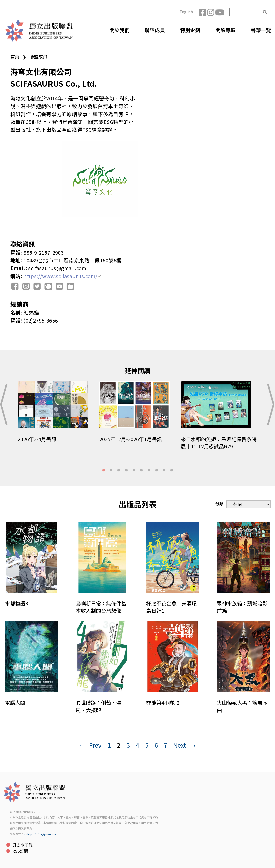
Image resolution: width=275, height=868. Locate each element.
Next (180, 745)
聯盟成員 (155, 30)
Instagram (211, 12)
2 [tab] (111, 470)
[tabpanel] (56, 415)
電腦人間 (15, 703)
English (186, 12)
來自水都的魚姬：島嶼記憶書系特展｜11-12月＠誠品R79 (219, 443)
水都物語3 (17, 603)
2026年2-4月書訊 (37, 439)
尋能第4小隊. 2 (163, 703)
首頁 (15, 56)
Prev (95, 745)
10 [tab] (172, 470)
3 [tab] (119, 470)
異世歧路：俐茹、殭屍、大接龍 (98, 706)
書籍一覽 (261, 30)
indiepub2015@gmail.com (43, 834)
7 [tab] (149, 470)
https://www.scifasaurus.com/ (62, 276)
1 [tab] (104, 470)
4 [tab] (126, 470)
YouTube (219, 12)
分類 (219, 504)
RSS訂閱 (20, 851)
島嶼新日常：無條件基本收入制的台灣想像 (101, 607)
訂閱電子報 (22, 845)
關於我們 (119, 30)
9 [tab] (164, 470)
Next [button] (270, 404)
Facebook (203, 12)
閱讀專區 (226, 30)
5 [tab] (134, 470)
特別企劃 (190, 30)
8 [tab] (157, 470)
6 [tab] (141, 470)
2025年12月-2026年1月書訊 (131, 439)
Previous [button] (5, 404)
